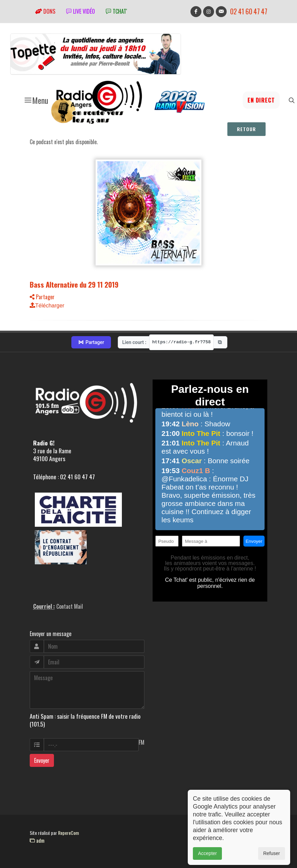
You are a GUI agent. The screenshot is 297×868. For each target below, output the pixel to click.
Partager (42, 297)
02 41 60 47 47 (249, 11)
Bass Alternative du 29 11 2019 (74, 284)
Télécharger (47, 306)
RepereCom (68, 833)
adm (37, 840)
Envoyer (42, 760)
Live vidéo (81, 11)
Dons (45, 11)
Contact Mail (70, 606)
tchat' (116, 11)
